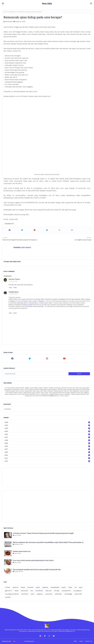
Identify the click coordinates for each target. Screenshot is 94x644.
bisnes (38, 587)
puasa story (49, 594)
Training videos (34, 303)
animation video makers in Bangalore (34, 301)
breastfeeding (55, 587)
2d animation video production (34, 306)
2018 (47, 446)
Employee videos (28, 305)
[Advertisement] (47, 506)
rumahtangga (68, 594)
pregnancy (40, 594)
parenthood (25, 594)
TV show (8, 587)
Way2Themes (20, 641)
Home (5, 12)
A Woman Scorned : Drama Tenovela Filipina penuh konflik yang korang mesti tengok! (43, 533)
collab (70, 587)
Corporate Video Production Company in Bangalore (50, 299)
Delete (15, 288)
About (81, 641)
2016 (47, 452)
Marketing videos (22, 303)
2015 (47, 455)
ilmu (32, 591)
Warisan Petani (14, 279)
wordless (8, 597)
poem (33, 594)
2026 (47, 422)
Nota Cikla (47, 3)
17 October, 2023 (13, 294)
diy (75, 587)
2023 (47, 431)
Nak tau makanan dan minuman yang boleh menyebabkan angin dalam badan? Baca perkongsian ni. (48, 542)
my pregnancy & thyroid (12, 594)
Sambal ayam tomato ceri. (22, 551)
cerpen (64, 587)
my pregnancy (77, 591)
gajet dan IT (9, 591)
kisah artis (48, 591)
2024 (47, 428)
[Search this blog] (36, 374)
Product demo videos (46, 303)
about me (15, 587)
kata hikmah (39, 591)
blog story (45, 587)
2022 (47, 434)
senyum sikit (78, 594)
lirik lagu (57, 591)
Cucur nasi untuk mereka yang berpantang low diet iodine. (33, 560)
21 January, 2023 (13, 281)
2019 (47, 443)
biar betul (30, 587)
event (81, 587)
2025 (47, 425)
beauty (23, 587)
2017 (47, 449)
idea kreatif (24, 591)
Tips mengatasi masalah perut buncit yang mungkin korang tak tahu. (37, 569)
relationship (58, 594)
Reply (10, 288)
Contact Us (88, 641)
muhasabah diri (13, 12)
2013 (47, 461)
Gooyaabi (37, 641)
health (17, 591)
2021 (47, 437)
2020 (47, 440)
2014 (47, 458)
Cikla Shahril (9, 22)
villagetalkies (13, 292)
